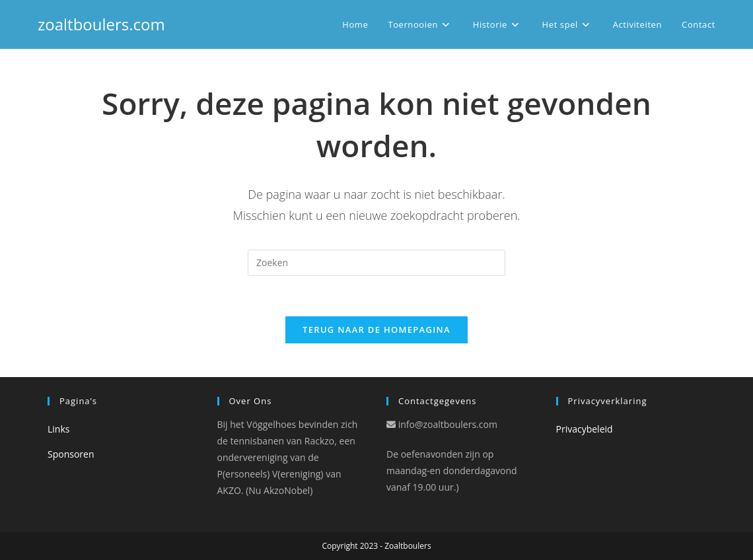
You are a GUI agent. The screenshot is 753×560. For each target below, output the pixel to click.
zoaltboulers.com (101, 24)
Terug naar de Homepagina (377, 330)
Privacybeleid (585, 429)
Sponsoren (71, 454)
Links (58, 429)
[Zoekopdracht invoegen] (377, 263)
